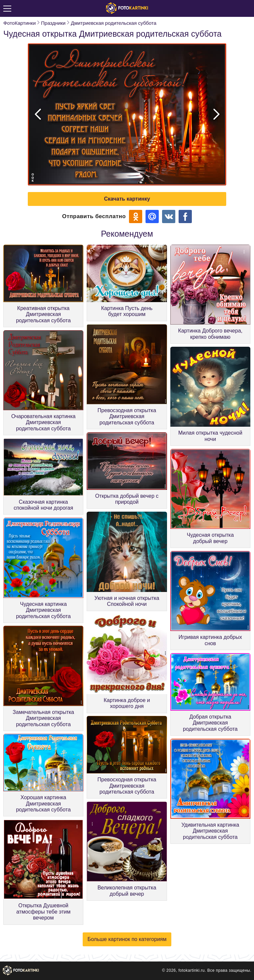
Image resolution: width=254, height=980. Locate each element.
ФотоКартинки (20, 23)
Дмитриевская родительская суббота (114, 23)
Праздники (53, 23)
